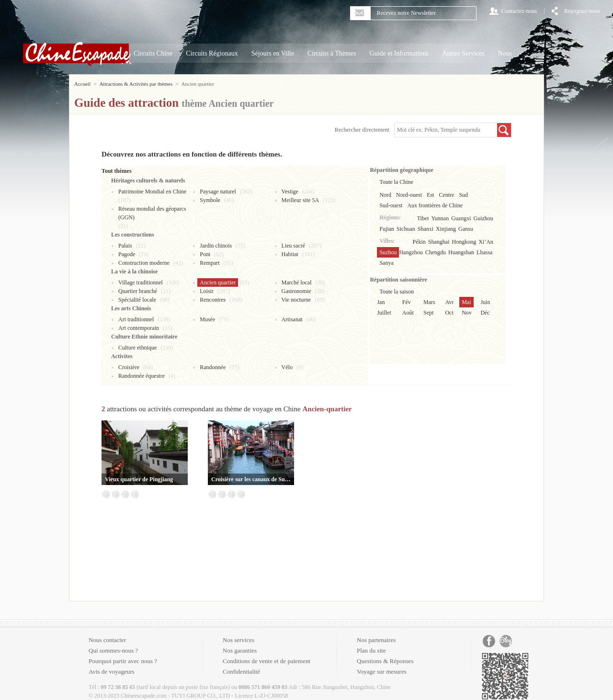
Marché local (297, 282)
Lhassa (484, 252)
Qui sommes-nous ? (113, 650)
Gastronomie (296, 291)
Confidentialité (241, 672)
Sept (428, 313)
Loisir (207, 291)
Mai (466, 302)
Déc (485, 313)
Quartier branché (138, 291)
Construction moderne (144, 263)
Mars (429, 302)
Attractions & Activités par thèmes (136, 84)
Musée (207, 319)
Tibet (423, 218)
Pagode (127, 254)
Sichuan (406, 229)
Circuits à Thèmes (332, 53)
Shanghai (439, 242)
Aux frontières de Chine (435, 205)
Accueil (82, 84)
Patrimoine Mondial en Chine (152, 192)
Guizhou (483, 218)
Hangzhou (411, 252)
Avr (449, 302)
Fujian (387, 229)
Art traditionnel (136, 319)
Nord (385, 195)
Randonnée (213, 367)
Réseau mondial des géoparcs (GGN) (152, 213)
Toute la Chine (396, 182)
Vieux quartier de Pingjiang (139, 479)
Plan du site (371, 650)
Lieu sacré (294, 246)
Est (430, 195)
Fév (407, 302)
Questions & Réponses (385, 661)
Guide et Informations (399, 53)
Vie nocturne (296, 300)
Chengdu (436, 252)
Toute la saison (397, 292)
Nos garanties (240, 650)
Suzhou (388, 252)
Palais (125, 246)
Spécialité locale (137, 300)
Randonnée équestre (142, 376)
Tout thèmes (117, 171)
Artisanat (292, 319)
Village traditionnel (141, 282)
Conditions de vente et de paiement (267, 661)
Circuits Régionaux (212, 53)
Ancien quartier (218, 282)
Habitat (290, 254)
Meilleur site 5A (301, 200)
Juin (485, 302)
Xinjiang (446, 229)
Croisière (129, 367)
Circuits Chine (153, 53)
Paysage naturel (218, 192)
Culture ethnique (137, 348)
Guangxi (461, 218)
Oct (449, 313)
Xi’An (486, 242)
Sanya (386, 263)
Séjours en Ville (273, 53)
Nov (467, 313)
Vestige (290, 192)
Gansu (466, 229)
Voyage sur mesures (382, 672)
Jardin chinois (216, 246)
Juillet (384, 313)
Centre (446, 195)
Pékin (419, 242)
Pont (205, 254)
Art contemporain (139, 328)
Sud (463, 195)
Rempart (210, 263)
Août (408, 313)
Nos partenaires (376, 640)
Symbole (210, 200)
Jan (381, 302)
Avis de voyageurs (112, 672)
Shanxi (426, 229)
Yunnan (440, 218)
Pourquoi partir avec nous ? (123, 661)
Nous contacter (107, 640)
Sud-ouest (391, 205)
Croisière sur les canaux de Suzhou (251, 479)
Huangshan (461, 252)
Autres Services (463, 53)
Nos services (238, 640)
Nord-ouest (409, 195)
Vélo (287, 367)
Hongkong (464, 242)
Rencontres (213, 300)
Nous (505, 53)
